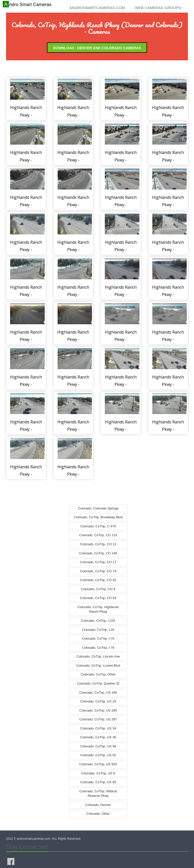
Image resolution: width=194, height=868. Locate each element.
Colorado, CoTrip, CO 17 (98, 562)
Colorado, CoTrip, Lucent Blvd (98, 666)
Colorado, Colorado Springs (98, 508)
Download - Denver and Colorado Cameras (97, 48)
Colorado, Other (98, 814)
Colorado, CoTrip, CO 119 (98, 535)
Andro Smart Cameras (28, 4)
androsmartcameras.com (97, 8)
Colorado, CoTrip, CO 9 (98, 589)
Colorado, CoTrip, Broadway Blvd (98, 517)
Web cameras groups (159, 8)
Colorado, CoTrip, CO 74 (98, 571)
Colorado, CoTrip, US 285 (98, 710)
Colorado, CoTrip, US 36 (98, 737)
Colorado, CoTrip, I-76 (98, 648)
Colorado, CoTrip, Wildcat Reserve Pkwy (98, 794)
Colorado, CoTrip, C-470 (98, 526)
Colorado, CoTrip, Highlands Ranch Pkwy (98, 609)
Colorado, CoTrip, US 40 (98, 746)
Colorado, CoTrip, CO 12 (98, 544)
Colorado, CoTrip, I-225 (98, 621)
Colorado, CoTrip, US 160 (98, 693)
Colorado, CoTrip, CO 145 (98, 553)
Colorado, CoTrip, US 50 (98, 755)
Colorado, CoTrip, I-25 (98, 630)
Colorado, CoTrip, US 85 (98, 782)
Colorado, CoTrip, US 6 (98, 773)
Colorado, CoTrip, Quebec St (98, 683)
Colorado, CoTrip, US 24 (98, 701)
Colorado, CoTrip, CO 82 (98, 580)
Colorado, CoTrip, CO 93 (98, 598)
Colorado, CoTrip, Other (98, 674)
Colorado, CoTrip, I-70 (98, 639)
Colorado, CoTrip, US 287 (98, 719)
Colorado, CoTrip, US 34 (98, 728)
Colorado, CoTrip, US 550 (98, 764)
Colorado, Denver (98, 805)
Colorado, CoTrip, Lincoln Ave (98, 656)
